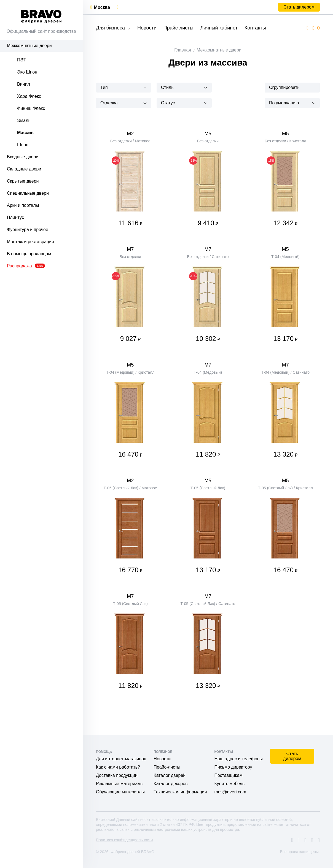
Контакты (255, 28)
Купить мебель (229, 784)
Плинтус (15, 217)
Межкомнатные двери (29, 46)
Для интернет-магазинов (121, 759)
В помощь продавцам (29, 254)
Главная (183, 50)
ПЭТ (22, 60)
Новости (147, 28)
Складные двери (24, 169)
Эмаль (24, 120)
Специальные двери (28, 193)
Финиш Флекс (31, 108)
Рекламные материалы (120, 784)
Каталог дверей (170, 775)
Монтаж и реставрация (30, 242)
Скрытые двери (23, 181)
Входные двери (23, 157)
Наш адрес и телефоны (238, 759)
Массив (25, 133)
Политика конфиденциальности (124, 840)
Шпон (23, 145)
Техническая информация (180, 792)
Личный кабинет (219, 28)
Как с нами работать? (118, 767)
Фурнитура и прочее (28, 230)
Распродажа (26, 266)
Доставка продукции (117, 775)
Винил (24, 84)
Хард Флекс (29, 96)
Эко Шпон (27, 72)
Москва (102, 7)
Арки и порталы (23, 205)
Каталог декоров (170, 784)
